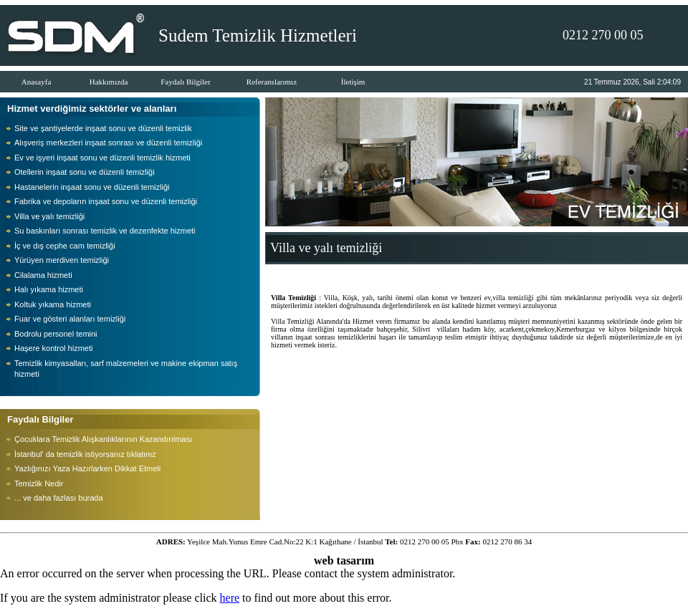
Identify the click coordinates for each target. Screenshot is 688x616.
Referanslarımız (272, 82)
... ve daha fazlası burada (59, 498)
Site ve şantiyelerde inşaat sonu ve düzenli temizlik (103, 128)
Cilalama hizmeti (43, 275)
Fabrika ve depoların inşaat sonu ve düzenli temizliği (106, 201)
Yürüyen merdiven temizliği (62, 260)
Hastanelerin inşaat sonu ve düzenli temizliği (92, 187)
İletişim (353, 82)
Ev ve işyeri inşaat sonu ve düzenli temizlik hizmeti (102, 158)
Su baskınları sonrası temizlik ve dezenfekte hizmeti (105, 231)
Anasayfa (37, 82)
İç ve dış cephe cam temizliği (65, 246)
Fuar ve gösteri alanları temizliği (70, 319)
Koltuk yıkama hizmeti (53, 304)
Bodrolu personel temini (56, 334)
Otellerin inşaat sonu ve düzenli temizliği (85, 172)
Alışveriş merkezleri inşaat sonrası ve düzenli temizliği (108, 143)
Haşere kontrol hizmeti (53, 348)
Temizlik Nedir (39, 483)
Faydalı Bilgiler (185, 82)
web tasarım (344, 560)
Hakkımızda (109, 82)
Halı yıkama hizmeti (49, 289)
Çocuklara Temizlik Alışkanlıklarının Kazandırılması (103, 439)
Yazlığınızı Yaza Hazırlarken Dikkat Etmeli (87, 468)
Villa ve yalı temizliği (49, 216)
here (230, 598)
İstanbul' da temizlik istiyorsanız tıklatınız (85, 454)
